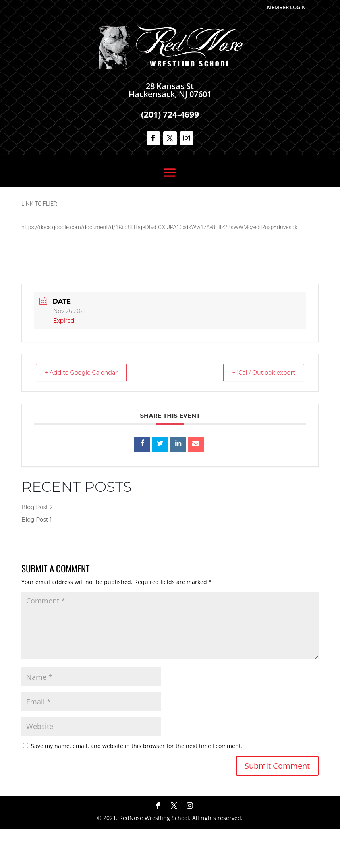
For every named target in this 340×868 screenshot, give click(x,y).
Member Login (286, 7)
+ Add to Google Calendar (85, 412)
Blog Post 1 (37, 559)
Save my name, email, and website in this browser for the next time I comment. (137, 785)
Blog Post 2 (37, 547)
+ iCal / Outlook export (260, 412)
